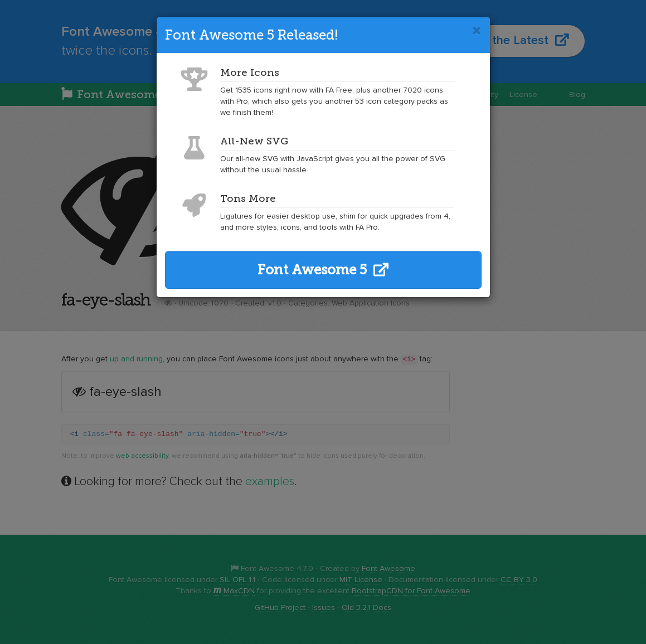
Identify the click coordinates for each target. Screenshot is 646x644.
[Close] (477, 31)
